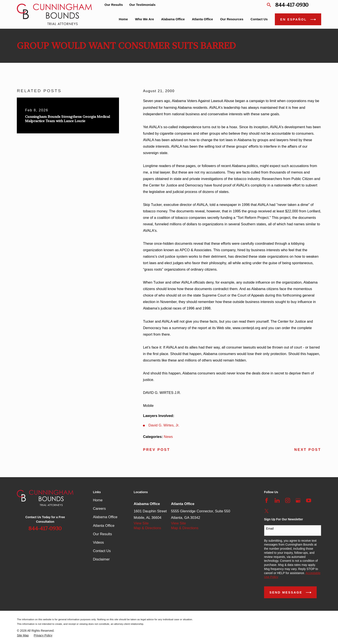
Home (98, 500)
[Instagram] (288, 500)
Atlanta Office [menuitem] (202, 19)
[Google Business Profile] (298, 500)
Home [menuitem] (123, 19)
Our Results (114, 5)
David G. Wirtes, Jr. (164, 425)
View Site (141, 523)
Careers (99, 509)
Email (270, 529)
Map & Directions (147, 528)
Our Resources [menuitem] (232, 19)
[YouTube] (309, 500)
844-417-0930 (292, 5)
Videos (98, 542)
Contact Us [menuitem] (259, 19)
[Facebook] (267, 500)
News (168, 437)
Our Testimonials (142, 5)
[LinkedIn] (277, 500)
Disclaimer (101, 559)
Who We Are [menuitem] (145, 19)
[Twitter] (267, 511)
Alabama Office (105, 517)
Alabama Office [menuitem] (173, 19)
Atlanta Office (104, 526)
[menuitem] (23, 635)
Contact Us (102, 551)
